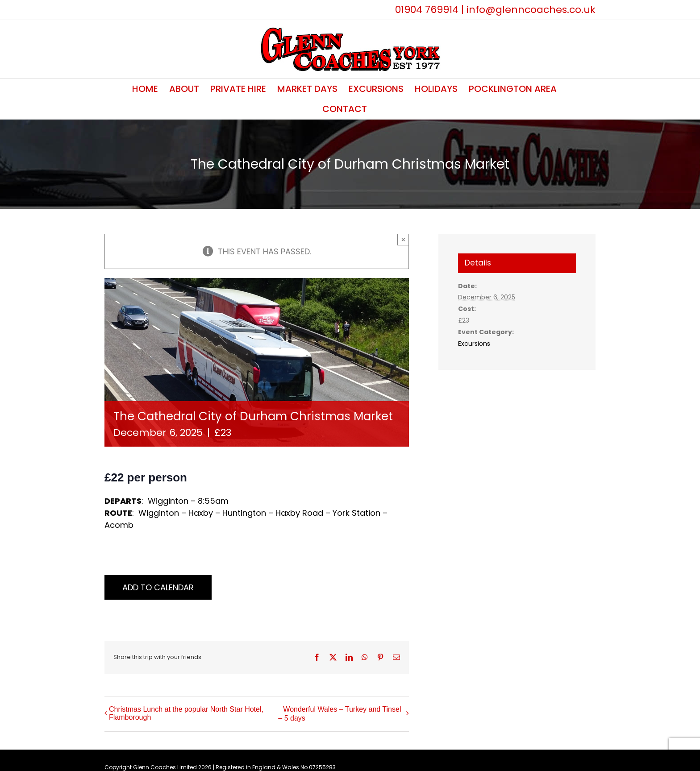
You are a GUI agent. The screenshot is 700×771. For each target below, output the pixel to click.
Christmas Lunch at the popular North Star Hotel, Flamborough (186, 713)
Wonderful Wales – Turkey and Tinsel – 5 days (340, 714)
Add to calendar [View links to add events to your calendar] (158, 587)
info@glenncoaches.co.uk (531, 10)
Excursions (474, 344)
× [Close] (403, 239)
